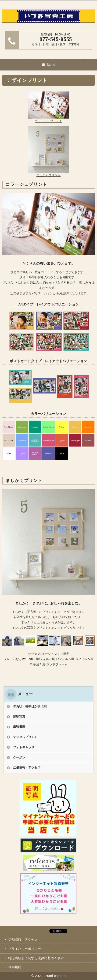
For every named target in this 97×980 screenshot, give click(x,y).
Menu (51, 65)
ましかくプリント (48, 175)
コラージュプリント (48, 121)
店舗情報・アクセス (27, 767)
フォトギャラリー (25, 747)
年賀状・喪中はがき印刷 (30, 706)
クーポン (19, 757)
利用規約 (15, 967)
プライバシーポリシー (25, 949)
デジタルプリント (25, 737)
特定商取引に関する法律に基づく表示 (36, 958)
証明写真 (19, 717)
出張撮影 (19, 727)
